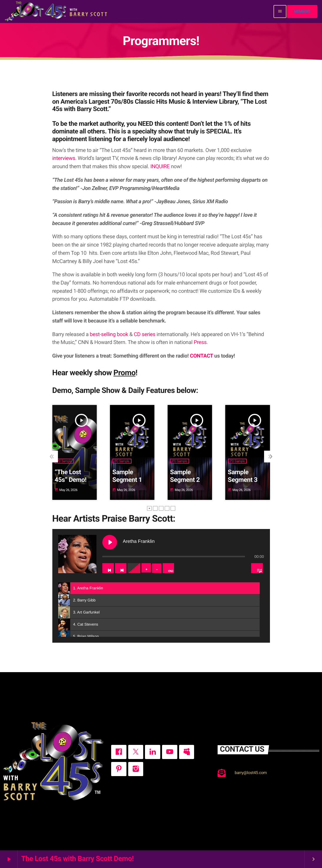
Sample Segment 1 (127, 476)
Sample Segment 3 (243, 476)
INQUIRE (160, 167)
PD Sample (64, 461)
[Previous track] (108, 568)
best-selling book (109, 334)
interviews (64, 158)
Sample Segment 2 (185, 476)
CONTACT (202, 356)
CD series (145, 334)
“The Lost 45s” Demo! (71, 476)
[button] (149, 508)
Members (302, 11)
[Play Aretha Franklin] (110, 542)
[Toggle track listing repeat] (168, 568)
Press (200, 342)
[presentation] (52, 457)
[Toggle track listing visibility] (257, 568)
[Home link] (57, 11)
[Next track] (121, 568)
